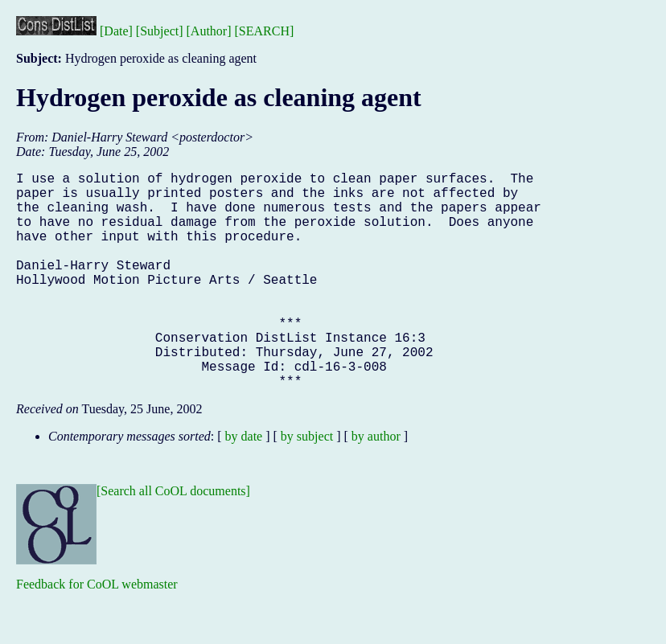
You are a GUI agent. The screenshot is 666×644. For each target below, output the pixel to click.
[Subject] (160, 31)
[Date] (116, 31)
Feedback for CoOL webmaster (97, 632)
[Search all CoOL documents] (173, 539)
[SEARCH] (265, 31)
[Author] (209, 31)
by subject (307, 484)
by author (376, 484)
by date (244, 484)
